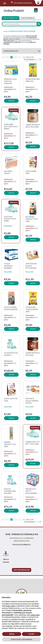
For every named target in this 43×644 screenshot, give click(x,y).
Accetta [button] (31, 634)
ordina (11, 101)
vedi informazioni (22, 570)
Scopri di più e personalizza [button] (21, 639)
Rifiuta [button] (12, 634)
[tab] (28, 18)
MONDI (5, 31)
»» (20, 57)
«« (3, 57)
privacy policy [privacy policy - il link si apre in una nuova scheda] (10, 606)
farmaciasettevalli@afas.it (22, 544)
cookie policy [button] (35, 615)
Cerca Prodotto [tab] (11, 18)
